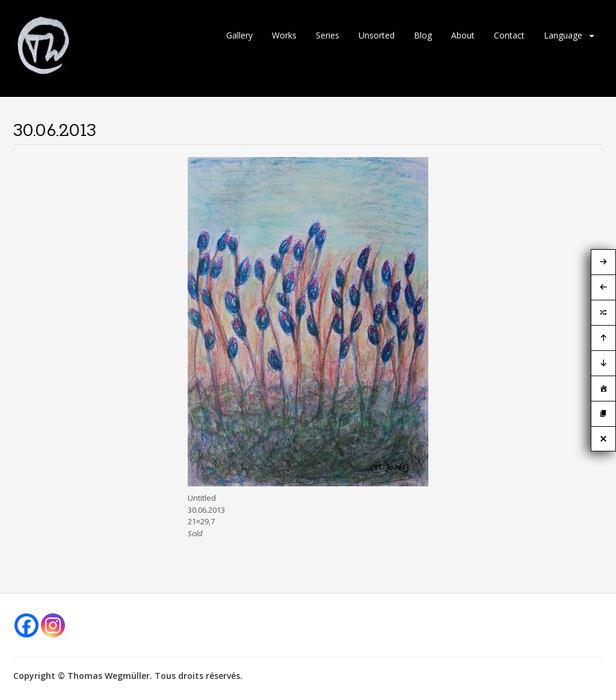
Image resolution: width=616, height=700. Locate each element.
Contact (509, 35)
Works (284, 35)
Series (328, 35)
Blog (423, 35)
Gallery (239, 35)
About (463, 35)
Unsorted (377, 35)
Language (563, 35)
